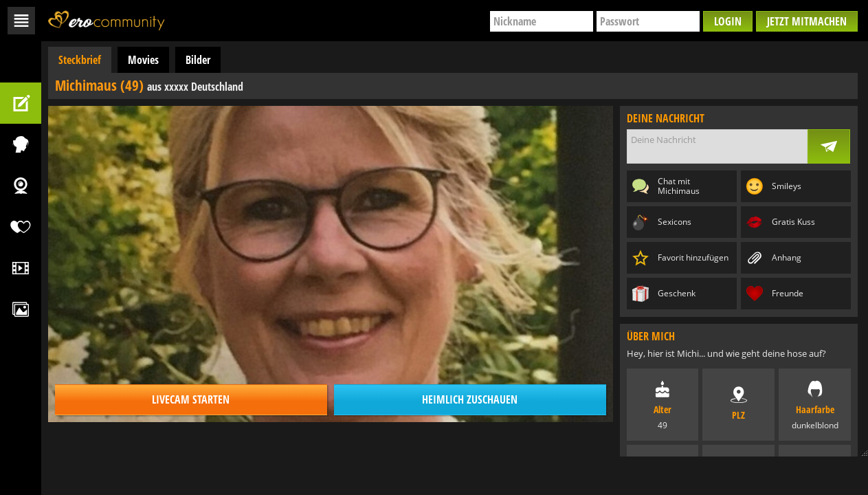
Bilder (198, 60)
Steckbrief (80, 60)
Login (728, 21)
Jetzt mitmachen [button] (807, 21)
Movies (143, 60)
